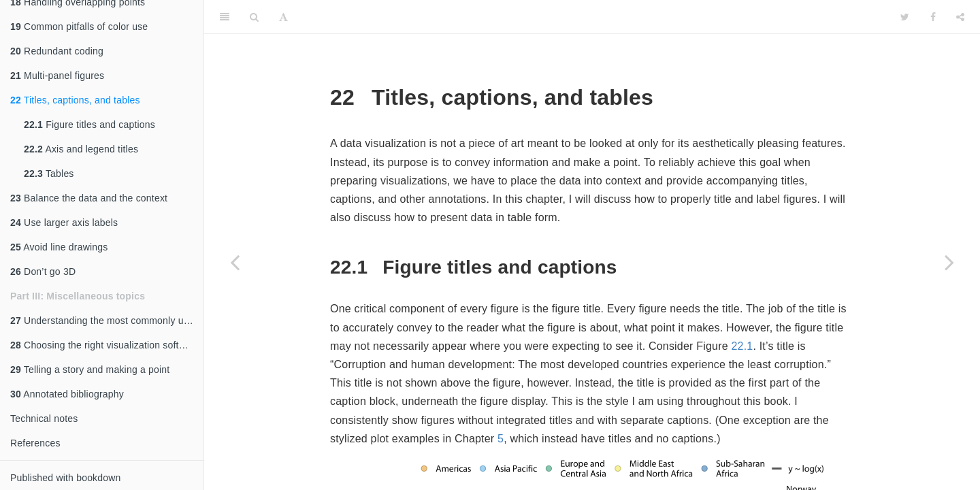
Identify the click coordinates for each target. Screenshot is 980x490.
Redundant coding (57, 51)
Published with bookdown (66, 478)
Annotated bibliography (67, 394)
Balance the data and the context (89, 198)
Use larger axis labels (64, 223)
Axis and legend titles (81, 149)
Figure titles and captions (89, 125)
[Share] (960, 17)
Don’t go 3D (43, 272)
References (35, 443)
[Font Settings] (283, 17)
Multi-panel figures (57, 76)
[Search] (254, 17)
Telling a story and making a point (90, 370)
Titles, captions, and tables (75, 100)
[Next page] (949, 262)
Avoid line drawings (59, 247)
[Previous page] (235, 262)
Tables (49, 174)
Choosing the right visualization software (105, 345)
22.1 (742, 346)
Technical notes (44, 419)
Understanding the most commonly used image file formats (107, 321)
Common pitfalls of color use (79, 27)
